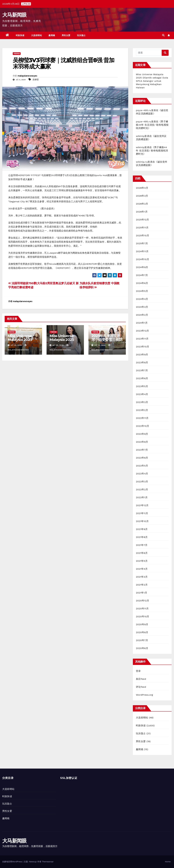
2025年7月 (142, 243)
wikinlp (140, 136)
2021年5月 (142, 561)
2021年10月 (142, 521)
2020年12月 (142, 601)
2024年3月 (142, 307)
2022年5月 (142, 466)
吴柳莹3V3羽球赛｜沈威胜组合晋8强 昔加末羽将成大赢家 (64, 63)
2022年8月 (142, 442)
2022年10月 (142, 426)
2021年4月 (142, 569)
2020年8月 (142, 632)
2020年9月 (142, 624)
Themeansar (48, 862)
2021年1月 (141, 593)
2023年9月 (142, 355)
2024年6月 (142, 283)
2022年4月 (142, 474)
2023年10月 (142, 347)
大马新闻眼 (14, 15)
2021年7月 (142, 545)
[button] (163, 35)
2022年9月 (142, 434)
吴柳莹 (36, 80)
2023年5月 (142, 386)
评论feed (141, 687)
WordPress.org (144, 695)
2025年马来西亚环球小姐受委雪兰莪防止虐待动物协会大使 (107, 340)
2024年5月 (142, 291)
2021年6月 (142, 553)
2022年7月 (142, 450)
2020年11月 (142, 609)
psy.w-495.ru (143, 110)
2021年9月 (142, 529)
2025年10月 (142, 235)
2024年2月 (142, 315)
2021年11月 (142, 513)
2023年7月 (142, 370)
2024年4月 (142, 299)
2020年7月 (142, 640)
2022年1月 (142, 497)
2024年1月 (142, 323)
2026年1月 (142, 212)
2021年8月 (142, 537)
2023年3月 (142, 402)
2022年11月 (142, 418)
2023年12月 (142, 331)
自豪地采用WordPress (13, 862)
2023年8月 (142, 362)
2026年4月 (142, 188)
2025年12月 (142, 220)
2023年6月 (142, 378)
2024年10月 (142, 259)
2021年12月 (142, 505)
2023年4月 (142, 394)
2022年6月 (142, 458)
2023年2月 (142, 410)
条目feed (141, 679)
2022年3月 (142, 482)
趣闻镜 (52, 35)
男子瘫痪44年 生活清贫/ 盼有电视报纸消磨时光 (152, 125)
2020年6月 (142, 648)
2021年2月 (142, 585)
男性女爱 (66, 35)
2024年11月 (142, 251)
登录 (138, 671)
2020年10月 (142, 616)
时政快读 (20, 35)
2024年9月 (142, 267)
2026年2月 (142, 204)
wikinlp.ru (142, 162)
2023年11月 (142, 339)
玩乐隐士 (81, 35)
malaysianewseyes (27, 76)
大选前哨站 (37, 35)
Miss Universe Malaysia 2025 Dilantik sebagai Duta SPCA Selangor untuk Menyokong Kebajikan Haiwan (152, 81)
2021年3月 (142, 577)
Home (168, 862)
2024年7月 (142, 275)
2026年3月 (142, 196)
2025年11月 (142, 228)
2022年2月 (142, 489)
